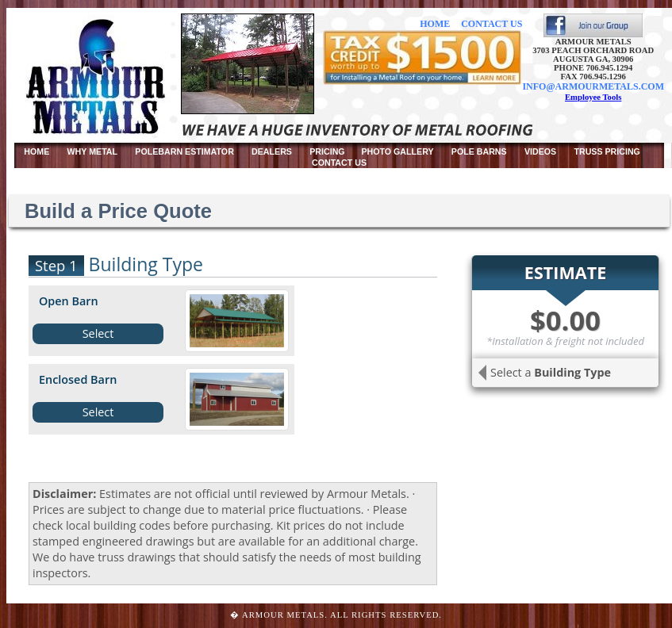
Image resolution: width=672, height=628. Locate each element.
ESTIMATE (565, 272)
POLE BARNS (479, 151)
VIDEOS (540, 151)
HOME (435, 24)
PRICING (328, 151)
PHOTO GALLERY (397, 151)
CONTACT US (492, 24)
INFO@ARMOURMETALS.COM (593, 86)
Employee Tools (593, 97)
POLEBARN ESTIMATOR (184, 151)
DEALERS (272, 151)
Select (98, 333)
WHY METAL (93, 151)
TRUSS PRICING (607, 151)
